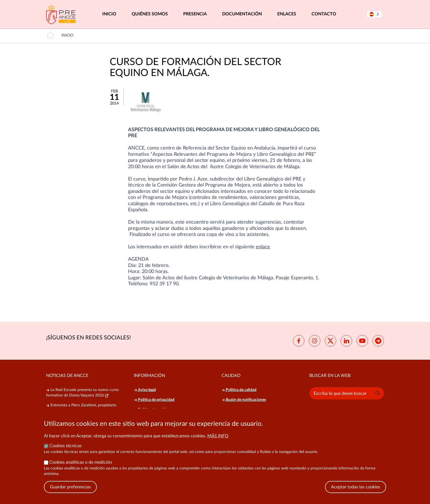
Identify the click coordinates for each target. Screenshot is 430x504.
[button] (377, 393)
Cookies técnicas (66, 451)
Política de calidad (239, 390)
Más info (218, 441)
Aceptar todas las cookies (356, 492)
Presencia (195, 14)
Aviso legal (145, 390)
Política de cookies (152, 410)
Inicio (109, 14)
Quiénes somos (150, 14)
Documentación (242, 14)
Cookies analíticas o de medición (81, 468)
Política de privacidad (154, 400)
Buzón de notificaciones (244, 400)
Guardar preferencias (70, 492)
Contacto (324, 14)
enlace (263, 247)
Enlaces (287, 14)
